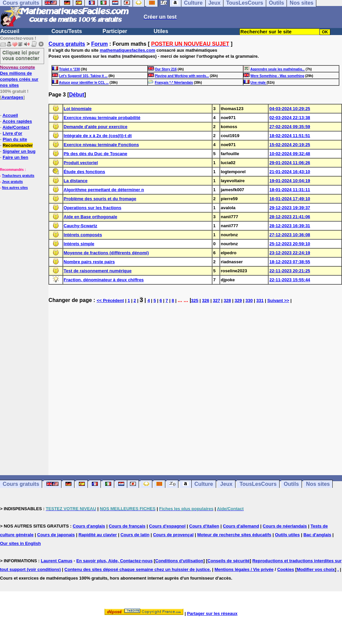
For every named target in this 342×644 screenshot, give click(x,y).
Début (77, 95)
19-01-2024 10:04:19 (290, 181)
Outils (291, 484)
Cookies (286, 569)
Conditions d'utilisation (179, 561)
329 (238, 300)
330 (249, 300)
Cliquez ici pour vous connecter (21, 55)
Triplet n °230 (69, 69)
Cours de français (127, 526)
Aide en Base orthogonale (91, 217)
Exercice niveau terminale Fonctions (101, 145)
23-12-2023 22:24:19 (290, 253)
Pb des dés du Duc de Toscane (96, 154)
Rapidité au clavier (98, 535)
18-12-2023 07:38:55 (290, 262)
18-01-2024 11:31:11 (290, 190)
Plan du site (15, 139)
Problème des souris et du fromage (100, 199)
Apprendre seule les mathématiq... (278, 69)
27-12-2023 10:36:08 (290, 235)
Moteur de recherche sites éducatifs (234, 535)
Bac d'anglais (317, 535)
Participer (115, 31)
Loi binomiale (78, 109)
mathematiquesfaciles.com (128, 50)
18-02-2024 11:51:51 (290, 136)
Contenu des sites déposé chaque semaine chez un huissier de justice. (138, 569)
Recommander (18, 145)
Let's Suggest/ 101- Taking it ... (83, 76)
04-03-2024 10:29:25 (290, 109)
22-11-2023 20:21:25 (290, 271)
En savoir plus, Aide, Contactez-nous (114, 561)
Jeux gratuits (12, 182)
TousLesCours (258, 484)
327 (216, 300)
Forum (100, 44)
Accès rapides (17, 121)
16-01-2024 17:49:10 (290, 199)
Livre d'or (13, 133)
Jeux (226, 484)
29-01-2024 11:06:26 (290, 163)
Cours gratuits (67, 44)
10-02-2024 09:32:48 (290, 154)
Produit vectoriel (81, 163)
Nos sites (318, 484)
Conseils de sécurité (228, 561)
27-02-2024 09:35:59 (290, 127)
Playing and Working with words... (182, 76)
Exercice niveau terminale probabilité (102, 118)
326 (206, 300)
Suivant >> (278, 300)
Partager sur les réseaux (212, 613)
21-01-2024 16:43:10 (290, 172)
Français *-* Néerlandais (174, 83)
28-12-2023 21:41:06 (290, 217)
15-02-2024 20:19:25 (290, 145)
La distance (76, 181)
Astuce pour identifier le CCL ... (84, 83)
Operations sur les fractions (93, 208)
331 (260, 300)
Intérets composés (83, 235)
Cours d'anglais (89, 526)
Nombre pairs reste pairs (89, 262)
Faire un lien (16, 157)
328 (227, 300)
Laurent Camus (57, 561)
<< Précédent (110, 300)
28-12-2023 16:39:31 (290, 226)
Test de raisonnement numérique (98, 271)
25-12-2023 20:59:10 (290, 244)
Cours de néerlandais (285, 526)
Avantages (12, 97)
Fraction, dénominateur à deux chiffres (104, 280)
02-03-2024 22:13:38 (290, 118)
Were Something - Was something (277, 76)
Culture (204, 484)
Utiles (161, 31)
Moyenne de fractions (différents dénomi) (106, 253)
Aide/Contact (16, 127)
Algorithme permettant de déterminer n (104, 190)
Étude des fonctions (84, 172)
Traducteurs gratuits (18, 176)
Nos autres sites (15, 188)
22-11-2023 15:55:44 (290, 280)
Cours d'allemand (241, 526)
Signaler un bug (19, 151)
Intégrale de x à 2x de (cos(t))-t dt (98, 136)
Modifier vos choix (316, 569)
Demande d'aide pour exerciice (96, 127)
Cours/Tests (67, 31)
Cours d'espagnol (167, 526)
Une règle (259, 83)
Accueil (10, 31)
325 (195, 300)
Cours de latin (135, 535)
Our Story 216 (166, 69)
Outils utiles (287, 535)
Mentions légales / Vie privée (244, 569)
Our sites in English (20, 543)
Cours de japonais (56, 535)
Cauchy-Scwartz (80, 226)
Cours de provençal (173, 535)
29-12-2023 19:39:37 (290, 208)
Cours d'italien (204, 526)
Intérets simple (79, 244)
